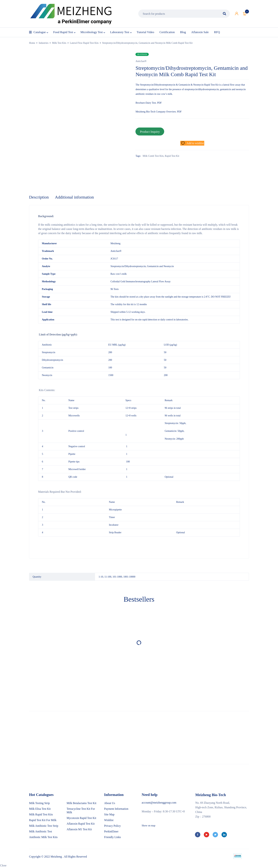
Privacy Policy (112, 826)
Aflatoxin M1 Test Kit (79, 829)
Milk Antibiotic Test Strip (44, 826)
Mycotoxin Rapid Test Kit (81, 818)
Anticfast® (141, 61)
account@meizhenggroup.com (159, 803)
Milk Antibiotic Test (41, 832)
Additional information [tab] (75, 197)
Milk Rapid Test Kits (41, 815)
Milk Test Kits (59, 43)
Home (32, 43)
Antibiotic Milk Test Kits (43, 837)
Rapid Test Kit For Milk (43, 820)
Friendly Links (112, 837)
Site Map (109, 815)
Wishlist (109, 820)
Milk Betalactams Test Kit (82, 803)
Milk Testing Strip (39, 803)
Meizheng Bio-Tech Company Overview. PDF (159, 112)
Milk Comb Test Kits (153, 156)
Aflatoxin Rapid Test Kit (81, 824)
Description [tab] (39, 197)
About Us (110, 803)
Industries (44, 43)
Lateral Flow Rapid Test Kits (84, 43)
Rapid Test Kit (172, 156)
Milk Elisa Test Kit (40, 809)
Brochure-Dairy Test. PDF (149, 103)
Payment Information (116, 809)
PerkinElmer (111, 832)
